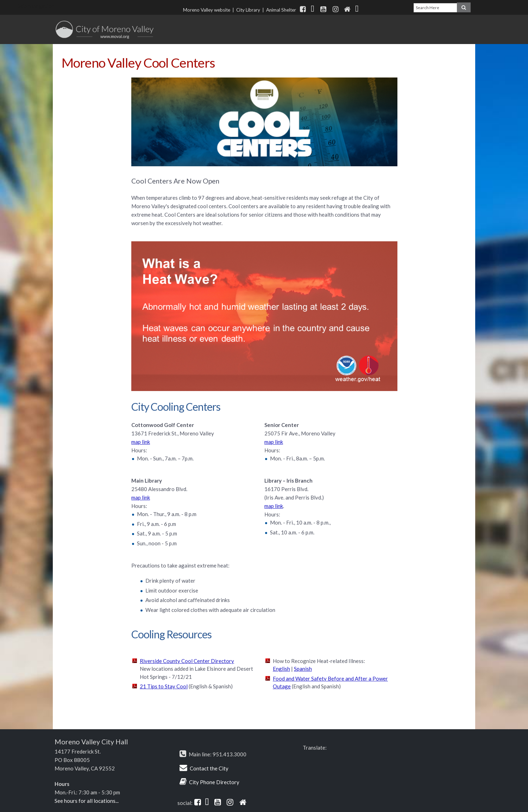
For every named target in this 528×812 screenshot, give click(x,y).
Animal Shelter (282, 10)
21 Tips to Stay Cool (164, 686)
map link (141, 442)
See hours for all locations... (87, 801)
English (281, 669)
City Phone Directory (214, 782)
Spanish (303, 669)
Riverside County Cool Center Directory (187, 661)
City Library (248, 10)
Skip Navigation (36, 6)
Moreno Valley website (207, 10)
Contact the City (209, 768)
